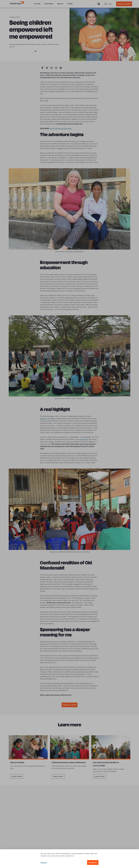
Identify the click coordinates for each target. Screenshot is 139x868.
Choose (44, 862)
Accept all (93, 862)
